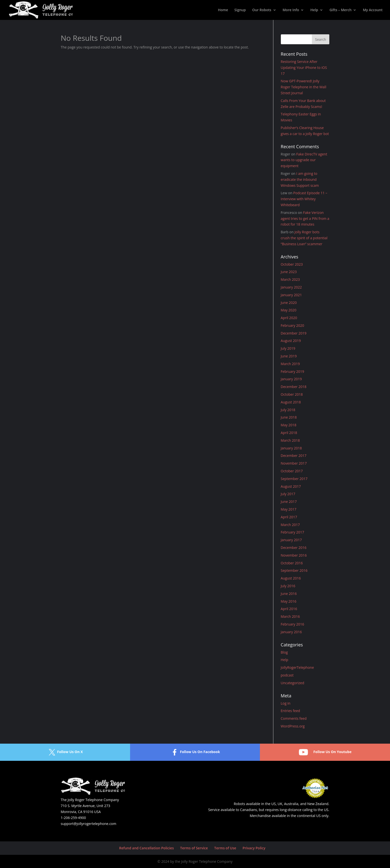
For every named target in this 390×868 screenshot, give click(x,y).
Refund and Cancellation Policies (146, 848)
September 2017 (294, 479)
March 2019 (290, 364)
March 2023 (290, 279)
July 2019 (288, 348)
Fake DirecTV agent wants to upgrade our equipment (304, 160)
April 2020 (289, 318)
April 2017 (289, 517)
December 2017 (294, 456)
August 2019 (291, 341)
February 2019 (292, 371)
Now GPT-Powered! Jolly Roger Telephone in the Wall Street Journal (304, 87)
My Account (373, 10)
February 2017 (292, 532)
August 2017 (291, 486)
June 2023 (289, 272)
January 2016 (291, 632)
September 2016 (294, 570)
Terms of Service (194, 848)
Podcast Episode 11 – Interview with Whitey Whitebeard (304, 199)
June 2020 (289, 303)
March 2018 (290, 440)
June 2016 (289, 594)
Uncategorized (292, 683)
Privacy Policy (254, 848)
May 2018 (289, 425)
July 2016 (288, 586)
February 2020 (292, 325)
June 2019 (289, 356)
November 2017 (294, 463)
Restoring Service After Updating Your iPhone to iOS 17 (304, 68)
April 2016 (289, 609)
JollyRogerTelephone (297, 667)
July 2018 (288, 410)
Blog (284, 652)
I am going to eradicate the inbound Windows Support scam (300, 179)
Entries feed (291, 711)
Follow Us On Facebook (195, 752)
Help (314, 10)
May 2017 (289, 509)
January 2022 (291, 287)
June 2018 (289, 417)
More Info (291, 10)
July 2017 (288, 494)
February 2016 (292, 624)
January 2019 (291, 379)
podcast (287, 675)
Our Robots (262, 10)
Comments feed (294, 718)
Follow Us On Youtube (325, 752)
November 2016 (294, 555)
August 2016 (291, 578)
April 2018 (289, 433)
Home (223, 10)
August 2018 (291, 402)
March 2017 (290, 525)
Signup (240, 10)
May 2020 (289, 310)
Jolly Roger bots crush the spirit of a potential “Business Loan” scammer (304, 238)
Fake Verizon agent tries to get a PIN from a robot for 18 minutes (305, 218)
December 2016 (294, 548)
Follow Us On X (65, 752)
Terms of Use (225, 848)
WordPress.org (293, 726)
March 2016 (290, 616)
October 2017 (292, 471)
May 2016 (289, 601)
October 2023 (292, 264)
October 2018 (292, 394)
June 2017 (289, 502)
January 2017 (291, 540)
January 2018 (291, 448)
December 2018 (294, 387)
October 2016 (292, 563)
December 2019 (294, 333)
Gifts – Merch (341, 10)
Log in (286, 703)
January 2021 (291, 295)
